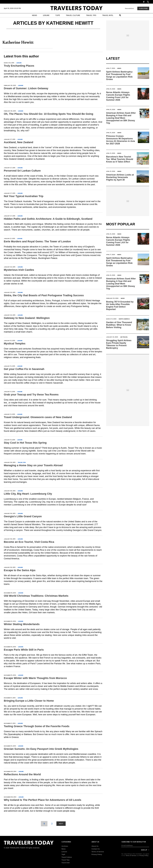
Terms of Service (98, 852)
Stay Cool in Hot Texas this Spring (25, 443)
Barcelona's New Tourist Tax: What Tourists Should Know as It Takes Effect (120, 159)
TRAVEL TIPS (91, 15)
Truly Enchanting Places (19, 66)
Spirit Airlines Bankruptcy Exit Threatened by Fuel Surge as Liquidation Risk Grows (119, 76)
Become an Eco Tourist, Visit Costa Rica (29, 542)
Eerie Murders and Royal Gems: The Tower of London (37, 241)
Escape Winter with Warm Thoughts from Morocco (35, 678)
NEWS (35, 15)
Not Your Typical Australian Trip (24, 196)
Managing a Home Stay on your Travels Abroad (33, 465)
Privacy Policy (97, 854)
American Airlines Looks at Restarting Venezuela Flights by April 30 (120, 177)
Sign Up (144, 850)
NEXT (61, 824)
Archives (65, 846)
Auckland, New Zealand (19, 142)
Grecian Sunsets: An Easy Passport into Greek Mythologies (41, 749)
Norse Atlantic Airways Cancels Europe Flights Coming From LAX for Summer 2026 (118, 96)
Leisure (19, 63)
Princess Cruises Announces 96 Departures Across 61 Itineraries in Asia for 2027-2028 (120, 140)
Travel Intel (66, 863)
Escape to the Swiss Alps (20, 570)
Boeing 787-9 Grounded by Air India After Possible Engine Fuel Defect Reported (120, 306)
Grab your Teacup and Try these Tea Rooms (31, 395)
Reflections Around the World (22, 774)
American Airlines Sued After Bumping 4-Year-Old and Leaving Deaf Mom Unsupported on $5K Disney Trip (121, 118)
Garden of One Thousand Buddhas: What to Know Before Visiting (119, 325)
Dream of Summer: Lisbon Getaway (26, 88)
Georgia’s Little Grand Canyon (23, 516)
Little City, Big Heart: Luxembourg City (28, 494)
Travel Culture (67, 857)
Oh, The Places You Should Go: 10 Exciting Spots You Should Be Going (49, 114)
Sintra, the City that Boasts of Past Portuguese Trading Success (44, 295)
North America (124, 319)
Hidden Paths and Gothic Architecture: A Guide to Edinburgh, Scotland (48, 219)
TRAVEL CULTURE (73, 15)
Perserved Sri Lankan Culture (22, 171)
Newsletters (129, 8)
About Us (95, 846)
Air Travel (124, 337)
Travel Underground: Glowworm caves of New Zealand (38, 417)
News (119, 68)
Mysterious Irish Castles (19, 270)
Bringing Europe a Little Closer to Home (29, 701)
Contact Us (96, 849)
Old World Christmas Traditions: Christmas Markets (36, 596)
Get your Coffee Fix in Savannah (24, 369)
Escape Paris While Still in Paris (24, 650)
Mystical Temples (15, 343)
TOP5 (58, 15)
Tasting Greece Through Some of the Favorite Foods (37, 726)
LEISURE (46, 15)
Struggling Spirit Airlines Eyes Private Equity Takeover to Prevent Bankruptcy (119, 344)
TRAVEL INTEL (108, 15)
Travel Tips (22, 462)
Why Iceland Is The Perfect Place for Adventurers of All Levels (43, 800)
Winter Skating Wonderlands (22, 624)
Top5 (63, 854)
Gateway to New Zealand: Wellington (27, 318)
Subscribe (143, 8)
